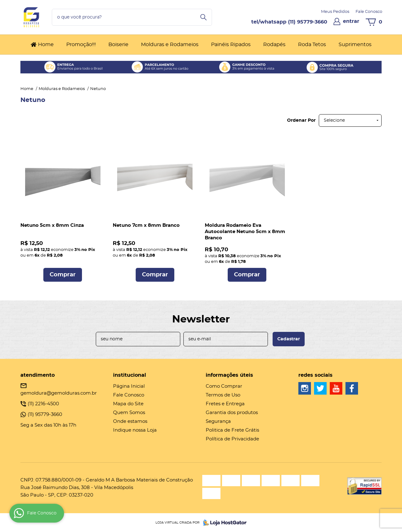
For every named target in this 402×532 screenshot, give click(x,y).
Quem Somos (129, 413)
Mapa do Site (128, 404)
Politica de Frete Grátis (232, 430)
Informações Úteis (229, 375)
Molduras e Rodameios (170, 45)
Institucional (130, 375)
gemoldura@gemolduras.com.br (59, 393)
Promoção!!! (81, 45)
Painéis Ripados (231, 45)
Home (46, 45)
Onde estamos (130, 421)
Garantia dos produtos (232, 413)
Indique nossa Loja (135, 430)
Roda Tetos (312, 45)
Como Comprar (224, 386)
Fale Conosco (369, 12)
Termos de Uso (223, 395)
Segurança (218, 421)
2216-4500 (43, 404)
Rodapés (274, 45)
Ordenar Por (301, 120)
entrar (351, 21)
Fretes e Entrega (225, 404)
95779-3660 (308, 22)
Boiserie (118, 45)
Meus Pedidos (335, 12)
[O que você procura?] (204, 17)
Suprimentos (355, 45)
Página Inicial (129, 386)
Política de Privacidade (232, 439)
